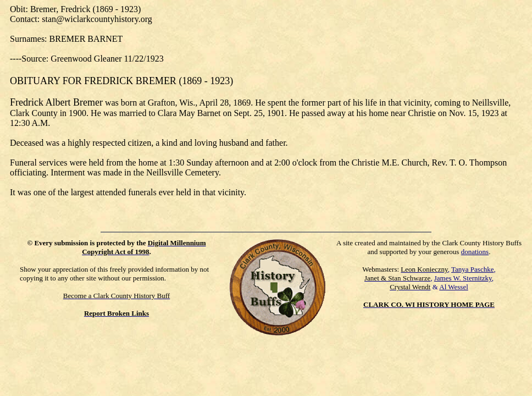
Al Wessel (454, 287)
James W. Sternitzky (463, 278)
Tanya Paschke (472, 269)
